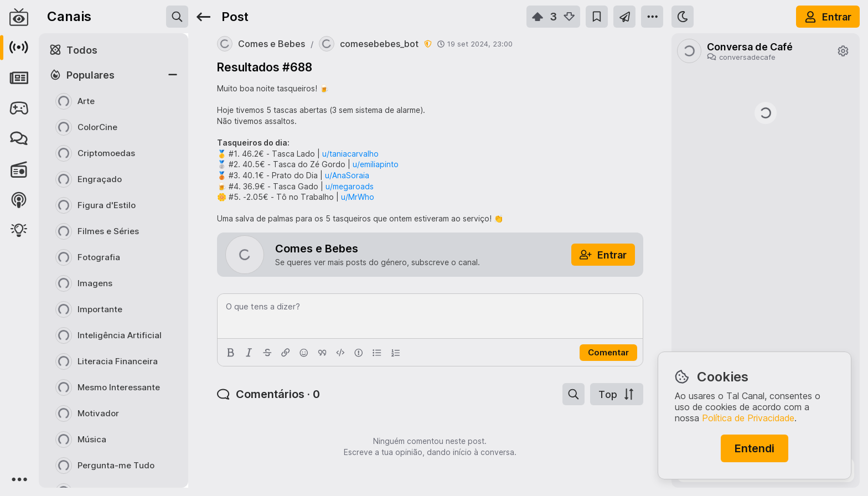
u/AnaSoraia (347, 175)
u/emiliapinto (376, 164)
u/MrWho (358, 197)
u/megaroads (350, 186)
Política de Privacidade (748, 418)
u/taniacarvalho (350, 154)
